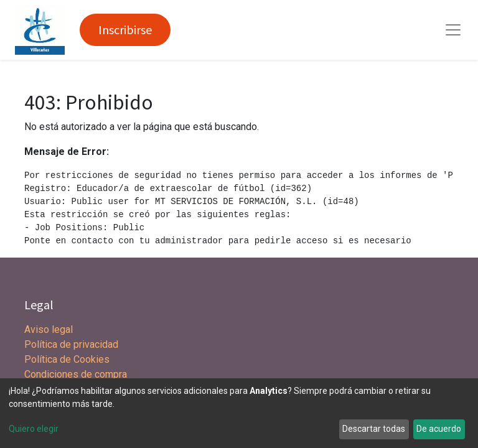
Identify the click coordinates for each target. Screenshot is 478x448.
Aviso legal (50, 329)
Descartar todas (374, 429)
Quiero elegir (34, 429)
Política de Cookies (67, 359)
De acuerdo (439, 429)
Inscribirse (125, 30)
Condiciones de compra (76, 374)
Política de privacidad (71, 344)
